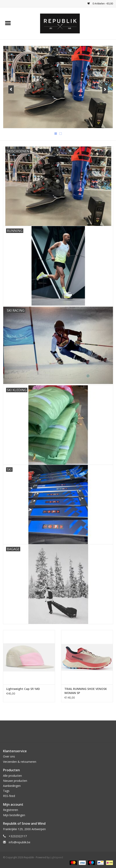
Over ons (9, 756)
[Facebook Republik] (54, 733)
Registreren (11, 810)
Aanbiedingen (12, 786)
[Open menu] (8, 23)
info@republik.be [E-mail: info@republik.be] (20, 842)
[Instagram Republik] (62, 733)
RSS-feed (9, 796)
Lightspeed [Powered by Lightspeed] (57, 857)
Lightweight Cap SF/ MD (23, 689)
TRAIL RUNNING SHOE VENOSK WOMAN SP (86, 691)
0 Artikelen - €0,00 (100, 4)
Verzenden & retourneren (20, 762)
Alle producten (12, 776)
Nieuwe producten (15, 781)
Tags (6, 791)
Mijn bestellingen (14, 815)
